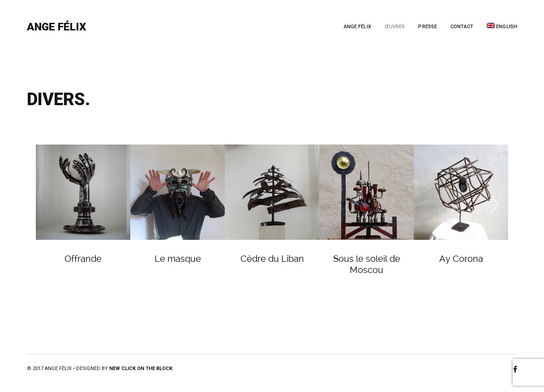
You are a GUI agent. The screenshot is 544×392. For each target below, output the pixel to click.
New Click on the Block (141, 369)
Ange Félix (56, 27)
